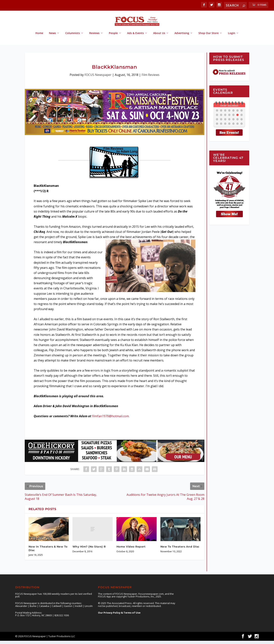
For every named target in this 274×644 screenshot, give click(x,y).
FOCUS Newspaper (98, 78)
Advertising (182, 37)
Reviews (94, 37)
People (113, 37)
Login (232, 37)
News (52, 37)
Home (39, 37)
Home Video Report (131, 550)
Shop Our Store (209, 37)
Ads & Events (135, 37)
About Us (159, 37)
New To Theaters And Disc (180, 550)
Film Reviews (151, 78)
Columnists (73, 37)
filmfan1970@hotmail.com (110, 420)
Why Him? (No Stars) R (89, 550)
